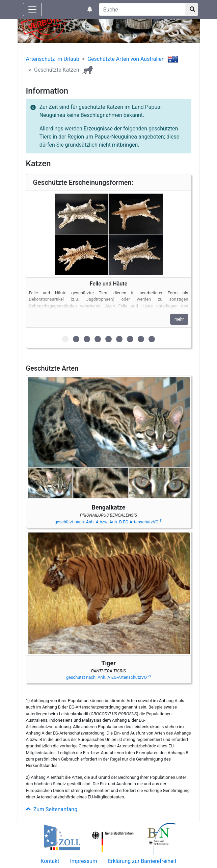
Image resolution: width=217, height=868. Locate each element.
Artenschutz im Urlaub (53, 59)
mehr (179, 319)
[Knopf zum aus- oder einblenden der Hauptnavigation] (32, 9)
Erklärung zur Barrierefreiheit (142, 861)
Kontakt (50, 861)
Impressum (84, 861)
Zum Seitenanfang (52, 809)
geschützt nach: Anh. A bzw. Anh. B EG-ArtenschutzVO (108, 522)
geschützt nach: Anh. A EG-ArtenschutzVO (109, 677)
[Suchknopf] (192, 9)
